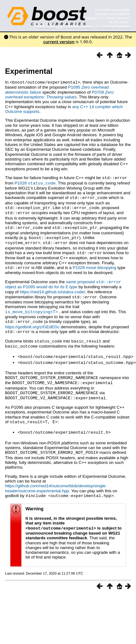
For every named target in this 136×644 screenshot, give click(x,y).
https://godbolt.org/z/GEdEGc (32, 322)
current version (59, 42)
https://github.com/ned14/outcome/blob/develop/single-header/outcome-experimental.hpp (56, 479)
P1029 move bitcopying (95, 264)
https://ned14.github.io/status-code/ (52, 288)
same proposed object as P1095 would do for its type (63, 281)
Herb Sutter (47, 26)
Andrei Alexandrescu (78, 26)
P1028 (35, 182)
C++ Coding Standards (113, 26)
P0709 (59, 94)
